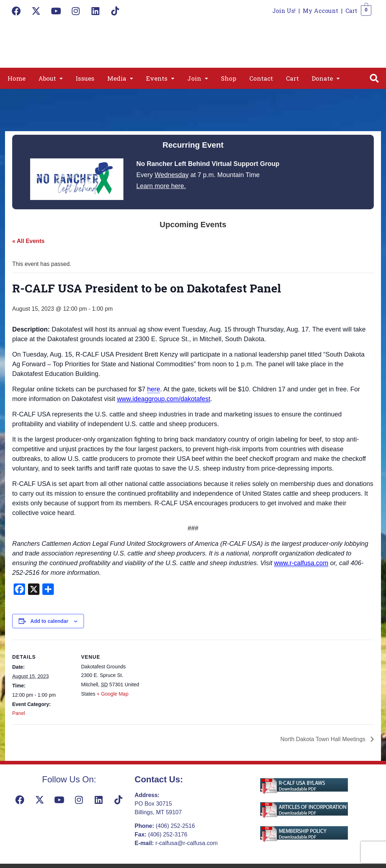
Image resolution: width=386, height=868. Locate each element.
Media (120, 78)
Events (160, 78)
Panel (19, 713)
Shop (229, 78)
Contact (261, 78)
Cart (351, 11)
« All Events (28, 241)
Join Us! (284, 11)
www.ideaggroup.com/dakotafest (164, 399)
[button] (51, 78)
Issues (85, 78)
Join (198, 78)
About (51, 78)
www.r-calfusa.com (301, 563)
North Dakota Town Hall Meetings (324, 739)
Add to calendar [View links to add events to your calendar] (50, 621)
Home (17, 78)
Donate (326, 78)
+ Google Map (113, 694)
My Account (321, 11)
